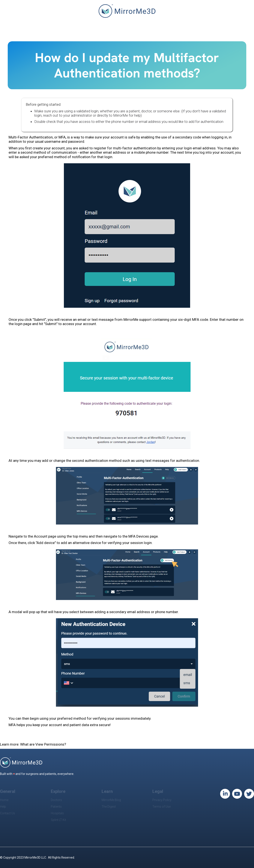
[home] (127, 13)
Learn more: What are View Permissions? (33, 744)
